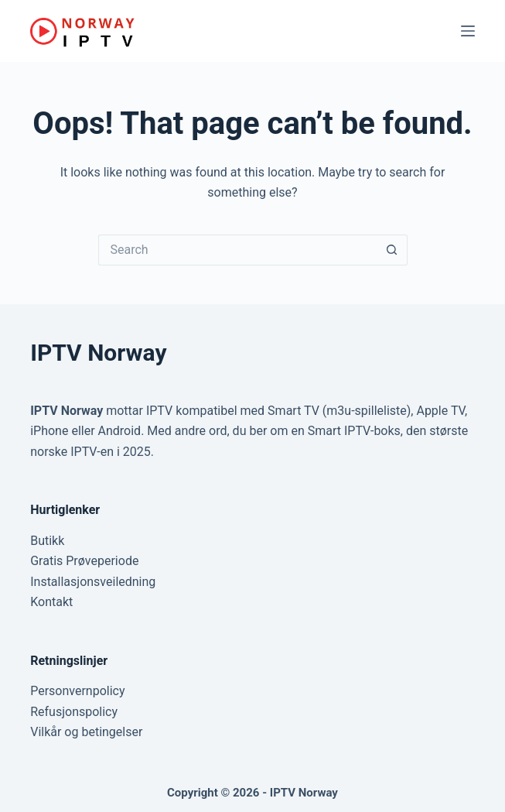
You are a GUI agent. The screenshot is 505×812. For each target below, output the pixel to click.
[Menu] (468, 31)
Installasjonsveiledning (93, 582)
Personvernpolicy (77, 691)
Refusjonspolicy (74, 712)
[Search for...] (237, 250)
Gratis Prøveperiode (84, 561)
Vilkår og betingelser (86, 732)
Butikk (47, 541)
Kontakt (51, 602)
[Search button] (392, 250)
